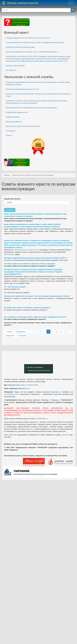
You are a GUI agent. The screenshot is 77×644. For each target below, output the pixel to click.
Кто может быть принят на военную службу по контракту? (27, 308)
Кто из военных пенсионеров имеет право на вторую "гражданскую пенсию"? (35, 317)
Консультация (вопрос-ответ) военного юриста (23, 126)
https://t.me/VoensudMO (29, 385)
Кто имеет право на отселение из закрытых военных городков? (30, 264)
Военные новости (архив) (15, 66)
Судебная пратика (13, 117)
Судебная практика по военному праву (20, 47)
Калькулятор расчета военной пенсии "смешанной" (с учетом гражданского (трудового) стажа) (38, 95)
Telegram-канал (14, 385)
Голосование (11, 131)
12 (66, 332)
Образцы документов (14, 122)
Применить (10, 210)
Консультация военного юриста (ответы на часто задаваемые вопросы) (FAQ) (35, 42)
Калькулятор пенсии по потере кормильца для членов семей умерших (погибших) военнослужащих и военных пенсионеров (36, 102)
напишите (65, 435)
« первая (9, 332)
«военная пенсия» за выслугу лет (26, 250)
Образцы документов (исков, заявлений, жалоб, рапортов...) (28, 38)
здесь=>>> (26, 388)
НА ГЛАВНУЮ (11, 70)
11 (61, 332)
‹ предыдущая (20, 332)
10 (57, 332)
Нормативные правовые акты (17, 112)
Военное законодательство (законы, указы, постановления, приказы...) (32, 52)
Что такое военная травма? (15, 287)
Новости (9, 135)
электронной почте (11, 394)
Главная (7, 175)
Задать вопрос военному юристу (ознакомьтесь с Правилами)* (21, 22)
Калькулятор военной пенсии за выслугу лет (22, 89)
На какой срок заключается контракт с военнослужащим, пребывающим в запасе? (37, 296)
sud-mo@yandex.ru (41, 419)
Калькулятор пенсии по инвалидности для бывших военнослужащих (31, 108)
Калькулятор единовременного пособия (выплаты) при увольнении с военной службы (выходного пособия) (38, 83)
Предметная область (12, 199)
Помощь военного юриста (23, 3)
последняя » (23, 336)
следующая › (10, 336)
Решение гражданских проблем (21, 163)
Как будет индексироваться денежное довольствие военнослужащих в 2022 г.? (36, 258)
